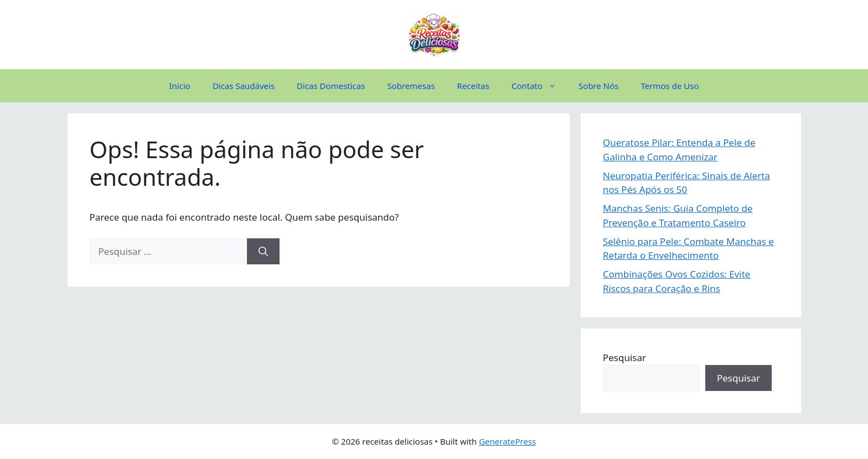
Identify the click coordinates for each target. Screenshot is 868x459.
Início (180, 86)
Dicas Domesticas (331, 86)
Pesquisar (624, 358)
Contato (539, 86)
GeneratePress (507, 441)
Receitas (473, 86)
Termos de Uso (670, 86)
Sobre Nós (598, 86)
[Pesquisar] (263, 252)
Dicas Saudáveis (244, 86)
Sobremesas (411, 86)
